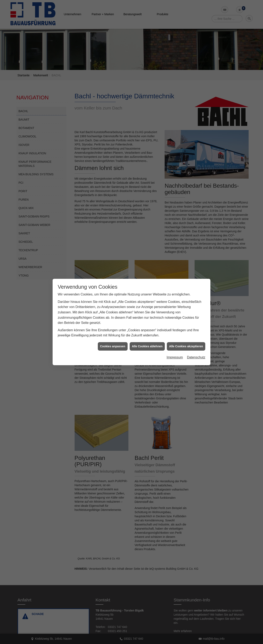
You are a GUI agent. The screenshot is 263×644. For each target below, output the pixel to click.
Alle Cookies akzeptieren (186, 336)
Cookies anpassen (113, 336)
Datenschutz (196, 348)
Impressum (175, 348)
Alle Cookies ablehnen (147, 336)
